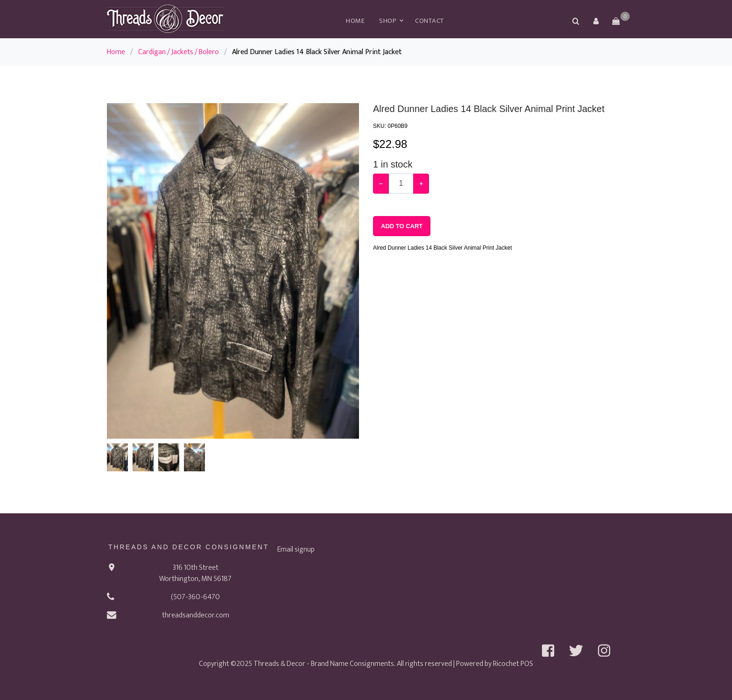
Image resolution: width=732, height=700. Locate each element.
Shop (388, 21)
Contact (429, 21)
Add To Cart (402, 226)
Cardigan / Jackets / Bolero (179, 52)
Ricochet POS (513, 664)
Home (355, 21)
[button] (596, 21)
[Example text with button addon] (401, 184)
